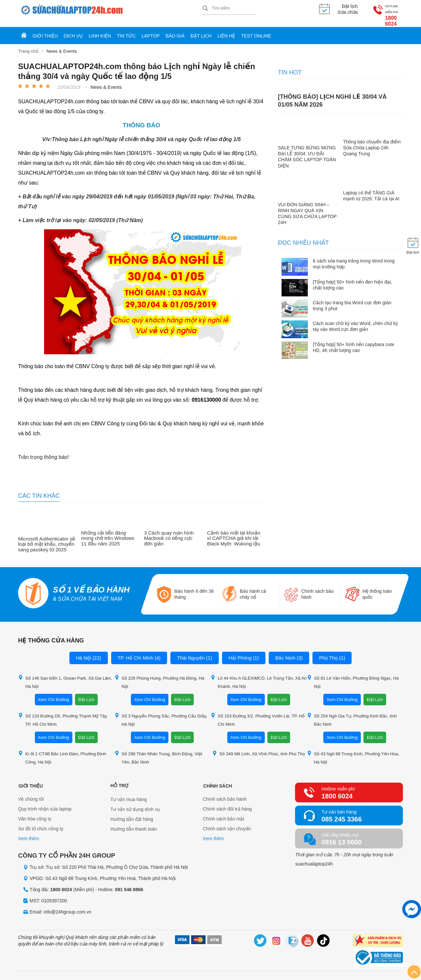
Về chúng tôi (31, 793)
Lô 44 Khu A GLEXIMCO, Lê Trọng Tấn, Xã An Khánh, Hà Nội (259, 676)
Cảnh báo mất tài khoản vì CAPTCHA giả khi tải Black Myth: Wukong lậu (234, 532)
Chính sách (217, 779)
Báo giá (175, 30)
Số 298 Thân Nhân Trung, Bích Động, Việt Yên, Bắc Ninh (158, 751)
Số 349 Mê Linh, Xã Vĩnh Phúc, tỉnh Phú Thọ (259, 747)
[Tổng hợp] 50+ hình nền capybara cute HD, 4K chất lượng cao (353, 341)
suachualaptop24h (314, 858)
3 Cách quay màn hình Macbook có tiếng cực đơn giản (169, 532)
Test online (256, 30)
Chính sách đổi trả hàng (227, 803)
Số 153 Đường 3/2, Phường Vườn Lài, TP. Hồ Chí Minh (258, 714)
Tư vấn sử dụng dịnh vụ (136, 803)
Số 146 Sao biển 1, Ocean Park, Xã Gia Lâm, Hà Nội (65, 676)
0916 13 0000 (341, 836)
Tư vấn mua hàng (129, 793)
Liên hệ (226, 30)
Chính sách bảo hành (225, 793)
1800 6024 (383, 13)
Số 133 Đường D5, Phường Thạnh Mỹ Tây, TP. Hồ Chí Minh (63, 714)
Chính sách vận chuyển (227, 823)
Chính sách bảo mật (224, 813)
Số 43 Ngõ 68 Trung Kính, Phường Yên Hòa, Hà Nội (353, 751)
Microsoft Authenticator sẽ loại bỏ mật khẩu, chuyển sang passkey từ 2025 (47, 538)
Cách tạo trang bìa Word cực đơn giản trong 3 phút (352, 300)
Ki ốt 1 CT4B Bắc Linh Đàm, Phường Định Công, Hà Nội (62, 751)
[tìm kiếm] (205, 9)
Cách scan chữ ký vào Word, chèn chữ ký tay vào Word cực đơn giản (355, 320)
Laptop (150, 30)
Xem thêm (29, 833)
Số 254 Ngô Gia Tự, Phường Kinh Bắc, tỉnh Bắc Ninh (352, 714)
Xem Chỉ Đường (54, 693)
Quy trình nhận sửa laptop (45, 803)
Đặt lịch (201, 30)
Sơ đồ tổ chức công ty (41, 823)
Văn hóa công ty (35, 813)
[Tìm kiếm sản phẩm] (230, 8)
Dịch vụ (73, 30)
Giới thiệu (45, 30)
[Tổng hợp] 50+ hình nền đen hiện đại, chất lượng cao (352, 279)
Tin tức (126, 30)
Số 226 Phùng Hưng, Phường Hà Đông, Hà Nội (159, 676)
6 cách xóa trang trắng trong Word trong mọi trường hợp (354, 258)
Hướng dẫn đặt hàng (132, 813)
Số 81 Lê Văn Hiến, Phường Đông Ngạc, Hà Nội (353, 676)
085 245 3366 (341, 813)
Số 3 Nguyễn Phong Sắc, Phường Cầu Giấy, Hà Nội (161, 714)
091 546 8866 (129, 884)
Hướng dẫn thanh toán (134, 823)
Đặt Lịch (86, 693)
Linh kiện (100, 30)
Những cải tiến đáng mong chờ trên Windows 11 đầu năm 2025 (108, 532)
